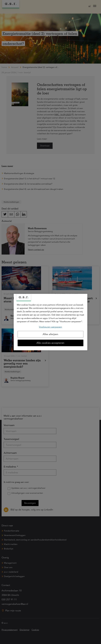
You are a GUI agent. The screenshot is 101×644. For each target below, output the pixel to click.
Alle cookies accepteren (51, 343)
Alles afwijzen (51, 334)
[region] (50, 322)
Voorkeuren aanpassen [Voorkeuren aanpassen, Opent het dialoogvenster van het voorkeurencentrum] (50, 327)
